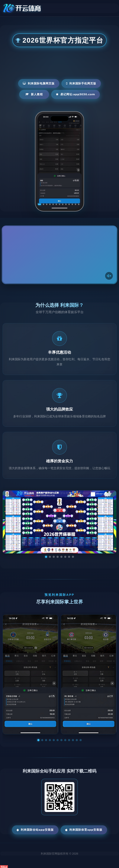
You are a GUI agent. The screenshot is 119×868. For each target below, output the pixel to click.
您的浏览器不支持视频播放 (59, 255)
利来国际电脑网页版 (39, 83)
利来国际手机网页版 (81, 83)
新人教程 (34, 94)
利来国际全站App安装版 (35, 830)
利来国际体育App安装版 (84, 830)
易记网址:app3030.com (75, 94)
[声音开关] (109, 276)
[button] (38, 740)
